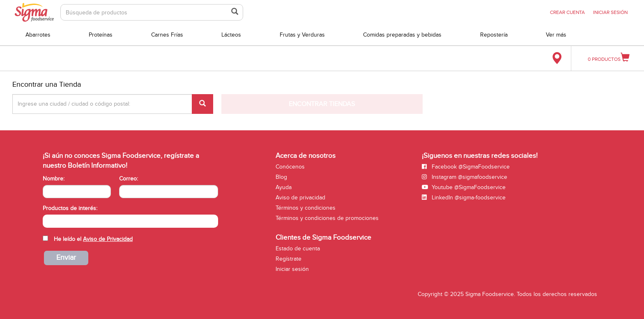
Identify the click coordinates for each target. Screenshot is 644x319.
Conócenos (290, 167)
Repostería (494, 35)
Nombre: (54, 179)
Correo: (129, 179)
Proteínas (101, 35)
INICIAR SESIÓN (610, 12)
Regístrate (289, 259)
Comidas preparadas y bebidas (402, 35)
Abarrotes (38, 35)
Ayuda (284, 187)
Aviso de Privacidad (108, 239)
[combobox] (130, 221)
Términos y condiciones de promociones (327, 218)
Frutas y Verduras (302, 35)
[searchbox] (47, 220)
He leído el (93, 239)
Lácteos (231, 35)
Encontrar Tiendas (322, 104)
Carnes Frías (167, 35)
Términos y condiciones (306, 208)
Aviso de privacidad (300, 198)
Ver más (556, 35)
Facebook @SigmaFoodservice (466, 167)
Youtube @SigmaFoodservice (464, 187)
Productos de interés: (70, 208)
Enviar (66, 258)
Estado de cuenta (298, 248)
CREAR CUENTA (567, 12)
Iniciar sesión (292, 269)
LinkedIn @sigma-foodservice (464, 198)
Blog (281, 177)
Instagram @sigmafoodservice (465, 177)
